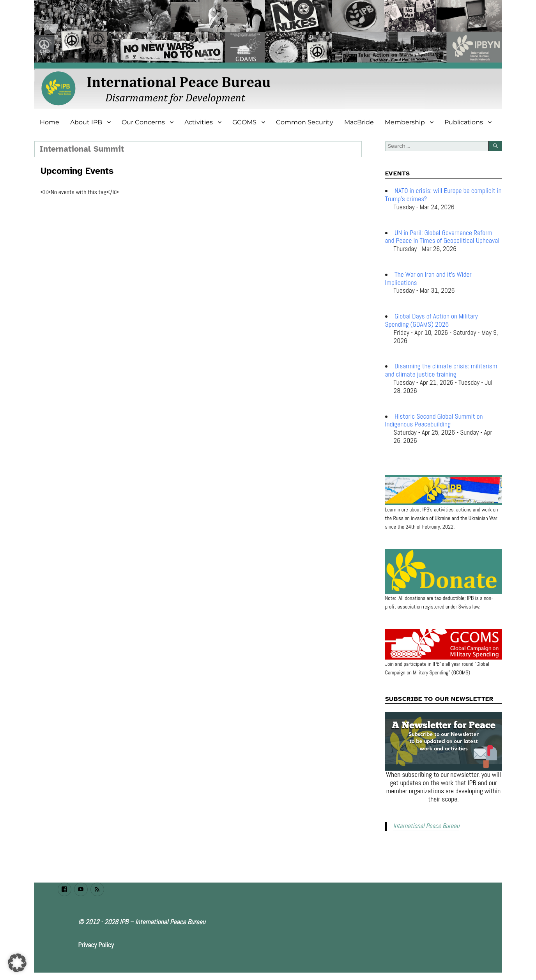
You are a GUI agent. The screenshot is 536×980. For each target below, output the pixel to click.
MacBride (359, 122)
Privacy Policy (96, 945)
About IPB (86, 122)
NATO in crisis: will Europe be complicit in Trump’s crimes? (443, 195)
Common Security (305, 122)
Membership (405, 122)
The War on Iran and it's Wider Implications (428, 279)
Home (50, 122)
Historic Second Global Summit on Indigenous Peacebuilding (434, 420)
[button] (17, 963)
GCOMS (244, 122)
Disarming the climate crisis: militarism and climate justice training (441, 370)
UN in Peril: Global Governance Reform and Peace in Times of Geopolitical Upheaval (442, 237)
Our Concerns (143, 122)
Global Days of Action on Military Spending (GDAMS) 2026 (432, 320)
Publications (464, 122)
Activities (199, 122)
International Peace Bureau (425, 826)
